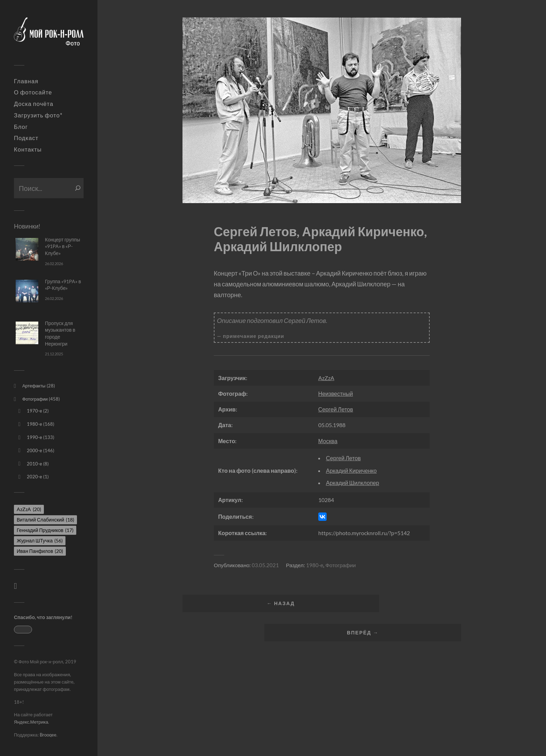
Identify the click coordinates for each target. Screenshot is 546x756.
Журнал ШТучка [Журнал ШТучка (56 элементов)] (40, 541)
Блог (21, 127)
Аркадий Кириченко (351, 470)
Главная (26, 81)
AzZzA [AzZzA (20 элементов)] (29, 509)
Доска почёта (34, 104)
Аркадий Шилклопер (353, 483)
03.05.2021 (265, 565)
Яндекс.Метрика (31, 722)
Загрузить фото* (38, 115)
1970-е (34, 411)
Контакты (28, 149)
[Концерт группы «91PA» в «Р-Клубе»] (27, 249)
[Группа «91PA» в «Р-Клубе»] (27, 291)
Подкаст (26, 138)
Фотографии (35, 399)
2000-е (34, 450)
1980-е (34, 424)
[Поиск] (78, 188)
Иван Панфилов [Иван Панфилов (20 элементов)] (40, 551)
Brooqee (48, 735)
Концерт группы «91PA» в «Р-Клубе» (63, 246)
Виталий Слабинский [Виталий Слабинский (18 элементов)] (45, 520)
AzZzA (326, 378)
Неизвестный (336, 394)
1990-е (34, 437)
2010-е (34, 464)
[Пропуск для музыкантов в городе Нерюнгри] (27, 333)
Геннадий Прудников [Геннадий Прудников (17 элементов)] (45, 530)
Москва (328, 441)
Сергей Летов (336, 409)
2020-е (34, 477)
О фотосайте (33, 92)
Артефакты (34, 386)
